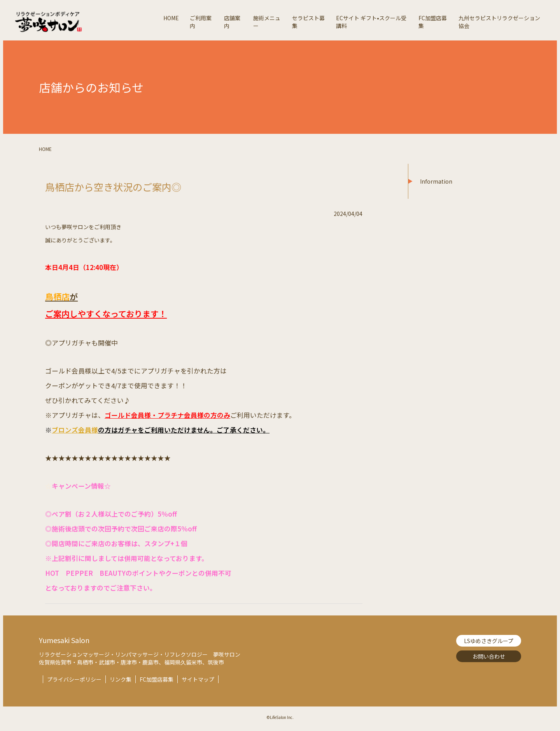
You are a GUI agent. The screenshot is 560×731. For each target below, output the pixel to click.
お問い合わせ (489, 656)
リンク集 (121, 679)
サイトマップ (198, 679)
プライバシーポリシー (74, 679)
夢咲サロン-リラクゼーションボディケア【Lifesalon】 (86, 22)
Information (436, 181)
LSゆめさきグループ (489, 641)
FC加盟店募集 (157, 679)
